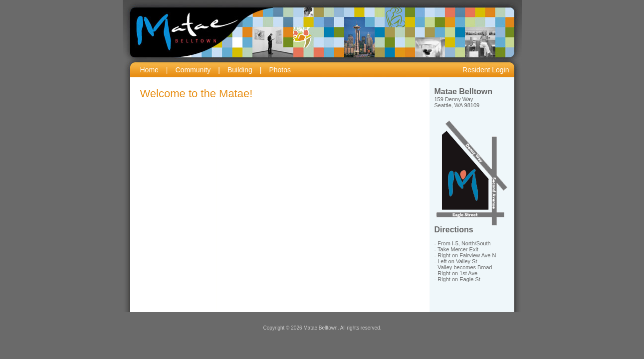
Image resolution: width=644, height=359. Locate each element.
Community (193, 70)
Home (149, 70)
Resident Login (486, 70)
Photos (280, 70)
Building (240, 70)
